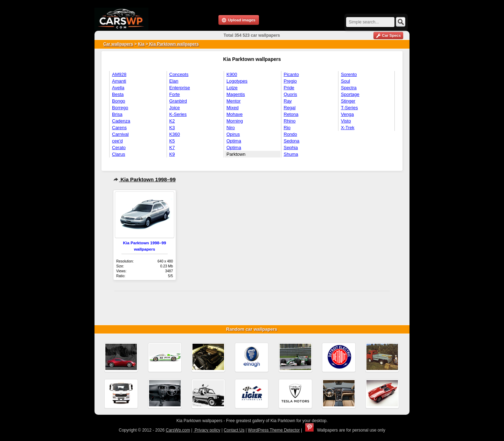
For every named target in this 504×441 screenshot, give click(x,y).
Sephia (291, 148)
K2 (172, 121)
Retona (291, 114)
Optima (234, 141)
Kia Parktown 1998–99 (145, 179)
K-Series (178, 114)
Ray (288, 101)
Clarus (119, 154)
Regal (290, 108)
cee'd (117, 141)
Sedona (292, 141)
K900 (232, 74)
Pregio (290, 81)
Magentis (236, 94)
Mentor (233, 101)
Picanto (291, 74)
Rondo (290, 134)
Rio (287, 128)
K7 (172, 148)
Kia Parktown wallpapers (173, 44)
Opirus (233, 134)
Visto (346, 121)
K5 (172, 141)
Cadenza (121, 121)
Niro (231, 128)
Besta (118, 94)
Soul (345, 81)
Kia (141, 44)
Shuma (291, 154)
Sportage (350, 94)
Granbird (178, 101)
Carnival (120, 134)
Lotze (232, 88)
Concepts (179, 74)
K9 (172, 154)
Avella (118, 88)
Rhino (290, 121)
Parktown (236, 154)
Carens (119, 128)
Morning (235, 121)
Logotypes (237, 81)
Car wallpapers (118, 44)
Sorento (349, 74)
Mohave (234, 114)
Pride (289, 88)
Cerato (119, 148)
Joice (175, 108)
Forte (175, 94)
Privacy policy (207, 430)
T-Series (349, 108)
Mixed (233, 108)
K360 (175, 134)
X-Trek (348, 128)
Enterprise (180, 88)
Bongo (119, 101)
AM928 (119, 74)
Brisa (117, 114)
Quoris (290, 94)
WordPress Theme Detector (274, 430)
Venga (347, 114)
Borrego (120, 108)
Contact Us (234, 430)
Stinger (348, 101)
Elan (174, 81)
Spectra (349, 88)
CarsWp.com (178, 430)
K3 (172, 128)
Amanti (119, 81)
